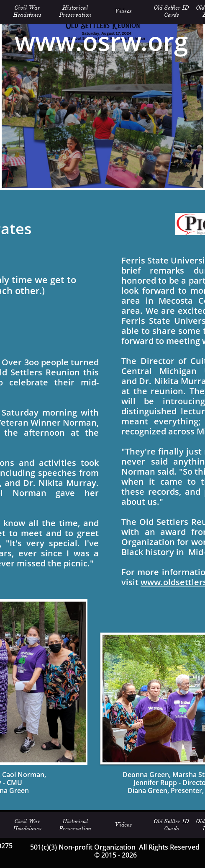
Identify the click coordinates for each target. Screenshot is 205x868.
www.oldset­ (164, 582)
